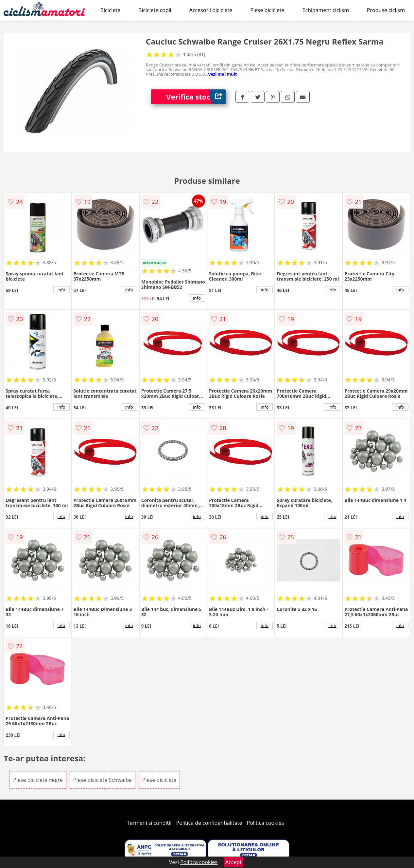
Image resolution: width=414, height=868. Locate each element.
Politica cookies (266, 823)
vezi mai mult (223, 74)
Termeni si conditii (149, 823)
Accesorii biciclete (211, 10)
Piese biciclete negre (38, 780)
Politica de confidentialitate (209, 823)
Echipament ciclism (326, 10)
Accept (233, 862)
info (61, 290)
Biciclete (110, 10)
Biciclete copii (155, 10)
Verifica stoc (196, 97)
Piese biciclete (267, 10)
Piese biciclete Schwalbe (103, 780)
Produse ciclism (386, 10)
